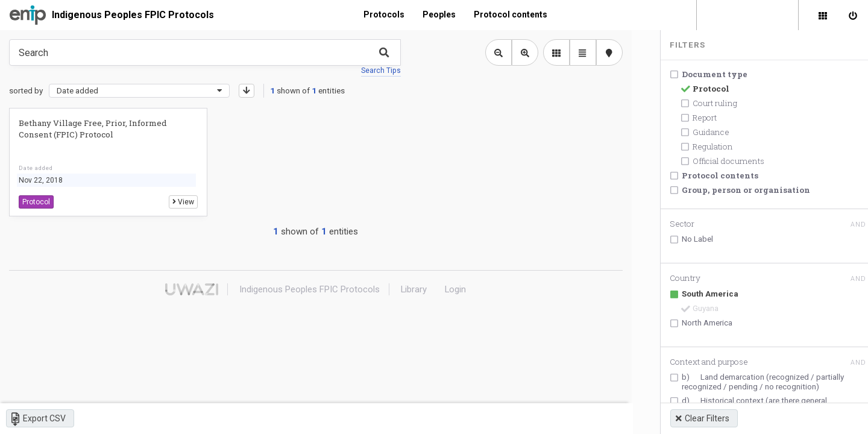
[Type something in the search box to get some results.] (205, 52)
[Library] (823, 15)
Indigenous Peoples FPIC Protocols (133, 15)
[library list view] (552, 52)
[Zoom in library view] (520, 52)
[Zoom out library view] (494, 52)
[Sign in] (853, 15)
